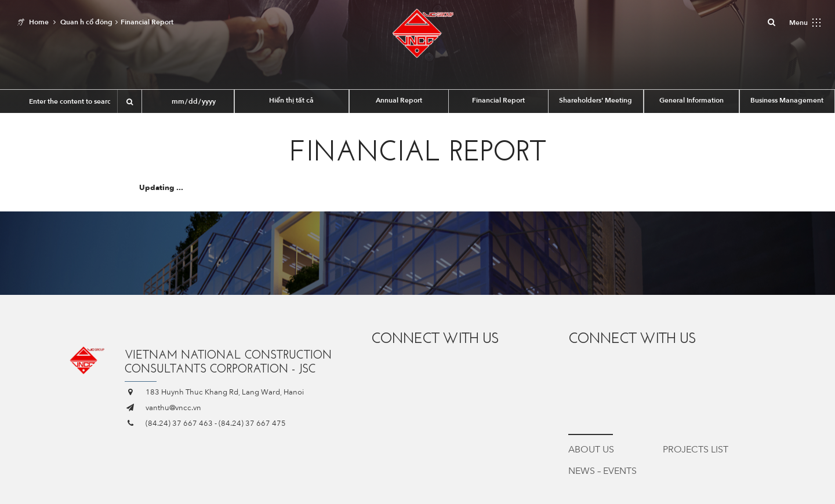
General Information (691, 100)
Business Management (787, 100)
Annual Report (399, 100)
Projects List (696, 450)
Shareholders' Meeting (596, 100)
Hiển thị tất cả (291, 100)
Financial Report (498, 100)
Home (39, 22)
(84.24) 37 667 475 (252, 423)
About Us (591, 450)
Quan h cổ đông (86, 22)
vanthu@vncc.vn (173, 408)
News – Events (602, 471)
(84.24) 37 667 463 (179, 423)
